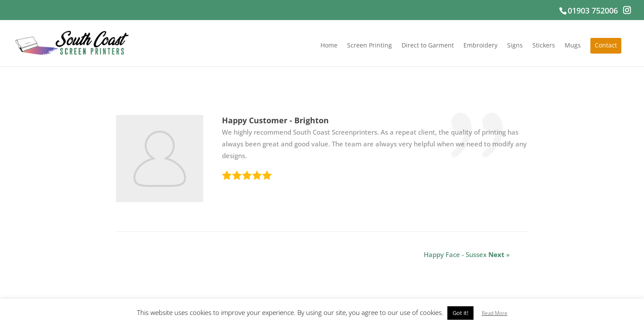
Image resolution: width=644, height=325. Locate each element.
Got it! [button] (460, 313)
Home (329, 46)
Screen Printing (370, 46)
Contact (606, 46)
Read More (495, 313)
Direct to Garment (428, 46)
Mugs (573, 46)
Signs (515, 46)
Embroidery (480, 46)
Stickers (544, 46)
